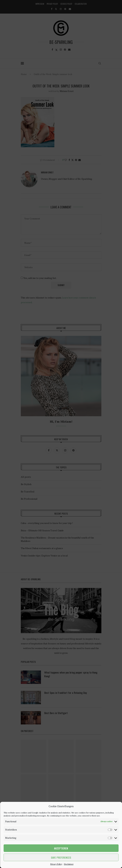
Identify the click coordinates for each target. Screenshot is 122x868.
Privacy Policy (56, 864)
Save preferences (61, 857)
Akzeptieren (61, 848)
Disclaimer (69, 864)
